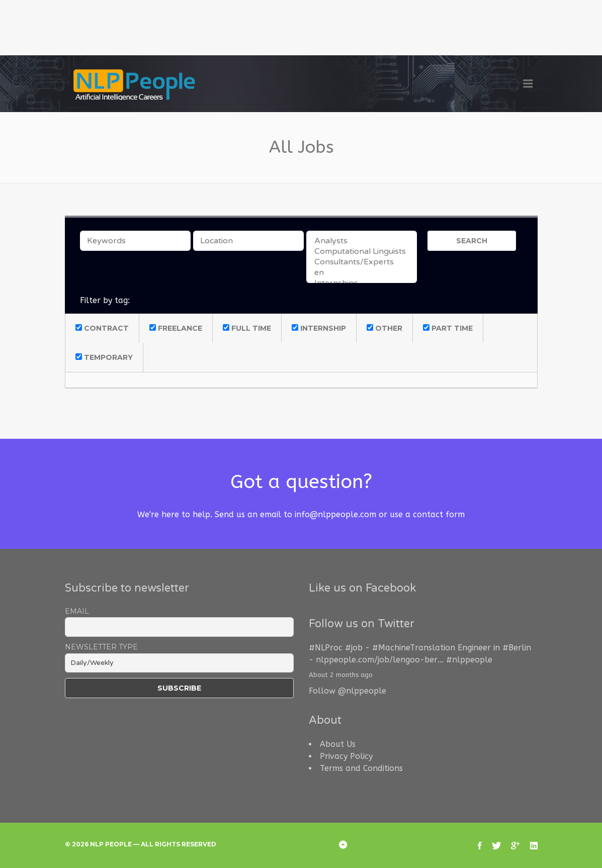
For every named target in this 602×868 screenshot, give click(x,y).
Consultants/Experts (362, 262)
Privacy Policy (346, 756)
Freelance (176, 328)
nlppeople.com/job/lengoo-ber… (380, 660)
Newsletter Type (101, 647)
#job (354, 648)
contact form (439, 514)
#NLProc (326, 648)
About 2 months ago (341, 675)
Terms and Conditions (361, 768)
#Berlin (517, 648)
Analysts (362, 241)
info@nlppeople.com (335, 514)
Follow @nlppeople (348, 691)
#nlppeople (469, 660)
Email (77, 611)
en (362, 273)
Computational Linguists (362, 252)
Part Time (448, 328)
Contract (102, 328)
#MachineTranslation (414, 648)
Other (384, 328)
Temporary (104, 357)
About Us (338, 744)
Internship (319, 328)
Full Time (247, 328)
